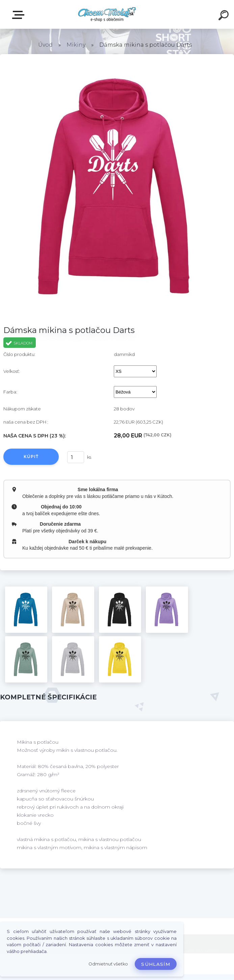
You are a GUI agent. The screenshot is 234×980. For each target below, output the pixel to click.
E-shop (20, 15)
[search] (225, 16)
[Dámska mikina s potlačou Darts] (26, 610)
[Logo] (107, 14)
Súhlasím (156, 964)
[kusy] (76, 457)
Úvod (45, 45)
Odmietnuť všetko (108, 964)
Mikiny (76, 45)
